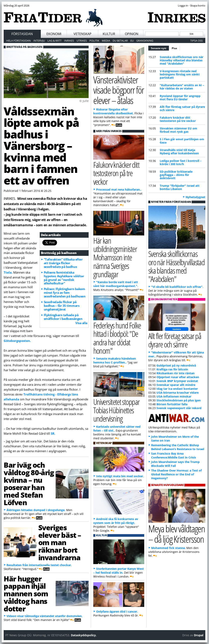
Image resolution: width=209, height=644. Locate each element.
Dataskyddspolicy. (84, 635)
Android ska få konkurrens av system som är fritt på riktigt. (116, 521)
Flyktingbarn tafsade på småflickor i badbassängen (63, 317)
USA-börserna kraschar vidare (178, 393)
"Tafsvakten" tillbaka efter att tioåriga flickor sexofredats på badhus (63, 263)
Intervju (39, 41)
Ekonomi (54, 34)
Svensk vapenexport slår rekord (179, 408)
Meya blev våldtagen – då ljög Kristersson (177, 534)
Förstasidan (22, 34)
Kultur (109, 34)
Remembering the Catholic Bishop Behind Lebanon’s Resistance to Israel (178, 447)
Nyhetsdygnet (195, 197)
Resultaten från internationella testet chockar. (39, 565)
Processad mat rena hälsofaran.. (119, 189)
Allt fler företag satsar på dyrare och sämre (182, 108)
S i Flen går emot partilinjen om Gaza (182, 141)
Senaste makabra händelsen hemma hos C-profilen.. (115, 360)
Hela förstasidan (19, 41)
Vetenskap (82, 34)
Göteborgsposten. (17, 341)
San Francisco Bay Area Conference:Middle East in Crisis (174, 455)
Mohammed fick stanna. (168, 548)
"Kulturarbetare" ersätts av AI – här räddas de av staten (182, 87)
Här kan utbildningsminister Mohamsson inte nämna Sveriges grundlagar (115, 257)
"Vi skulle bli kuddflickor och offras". (177, 287)
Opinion (132, 34)
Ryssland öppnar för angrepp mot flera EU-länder (180, 98)
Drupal (199, 635)
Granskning (145, 41)
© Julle (84, 101)
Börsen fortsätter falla (172, 404)
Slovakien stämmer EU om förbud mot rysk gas (178, 130)
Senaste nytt (160, 48)
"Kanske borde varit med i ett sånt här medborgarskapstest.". (116, 284)
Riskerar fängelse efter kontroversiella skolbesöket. (113, 111)
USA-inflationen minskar (174, 396)
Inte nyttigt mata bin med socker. (120, 476)
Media (106, 41)
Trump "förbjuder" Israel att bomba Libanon (180, 187)
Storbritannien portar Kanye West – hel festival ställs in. (119, 571)
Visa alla (81, 323)
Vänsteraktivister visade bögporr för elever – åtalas (119, 90)
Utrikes (82, 41)
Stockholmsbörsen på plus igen (179, 400)
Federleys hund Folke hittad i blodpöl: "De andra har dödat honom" (117, 338)
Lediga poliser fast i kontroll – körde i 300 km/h (181, 162)
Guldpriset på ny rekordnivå (176, 365)
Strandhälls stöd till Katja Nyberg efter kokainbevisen (179, 152)
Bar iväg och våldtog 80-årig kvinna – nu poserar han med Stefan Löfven (29, 484)
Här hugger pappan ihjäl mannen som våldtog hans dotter (26, 594)
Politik (94, 41)
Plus (174, 48)
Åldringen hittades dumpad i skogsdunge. (36, 510)
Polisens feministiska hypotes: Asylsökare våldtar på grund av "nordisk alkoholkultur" (64, 278)
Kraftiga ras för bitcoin (172, 369)
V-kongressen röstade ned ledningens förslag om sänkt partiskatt (180, 74)
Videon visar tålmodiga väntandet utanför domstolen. (45, 616)
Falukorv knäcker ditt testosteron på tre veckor (178, 119)
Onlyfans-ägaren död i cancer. (117, 611)
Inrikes (69, 41)
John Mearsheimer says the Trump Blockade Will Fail (175, 464)
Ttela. (8, 272)
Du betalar (120, 41)
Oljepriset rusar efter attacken (178, 377)
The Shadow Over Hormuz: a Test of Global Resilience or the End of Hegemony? (176, 474)
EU (132, 41)
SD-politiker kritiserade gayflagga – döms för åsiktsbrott (176, 175)
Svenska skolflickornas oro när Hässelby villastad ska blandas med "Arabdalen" (181, 60)
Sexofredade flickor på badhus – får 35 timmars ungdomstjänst (62, 306)
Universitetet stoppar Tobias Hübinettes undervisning (117, 410)
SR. (53, 433)
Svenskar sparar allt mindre (176, 385)
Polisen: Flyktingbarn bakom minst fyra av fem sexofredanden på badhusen (65, 293)
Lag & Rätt (54, 41)
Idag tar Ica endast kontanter (177, 389)
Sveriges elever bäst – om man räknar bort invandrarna (60, 542)
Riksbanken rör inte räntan (175, 373)
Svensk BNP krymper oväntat (177, 381)
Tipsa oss (196, 41)
